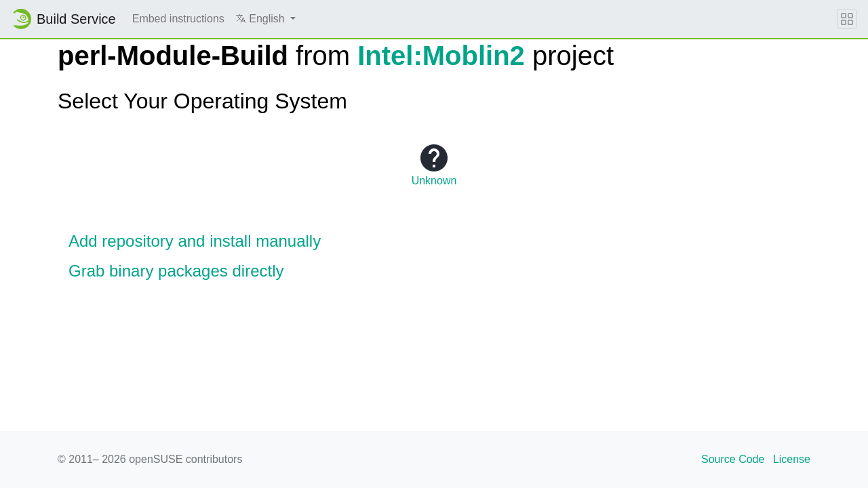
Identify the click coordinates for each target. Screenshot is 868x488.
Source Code (733, 459)
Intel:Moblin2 (441, 56)
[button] (265, 19)
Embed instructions (178, 19)
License (792, 459)
